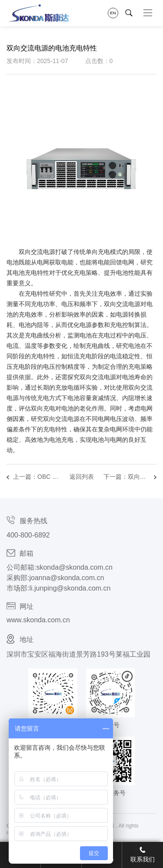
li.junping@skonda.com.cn (70, 588)
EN (113, 13)
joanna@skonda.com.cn (67, 578)
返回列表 (82, 477)
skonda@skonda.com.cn (74, 567)
